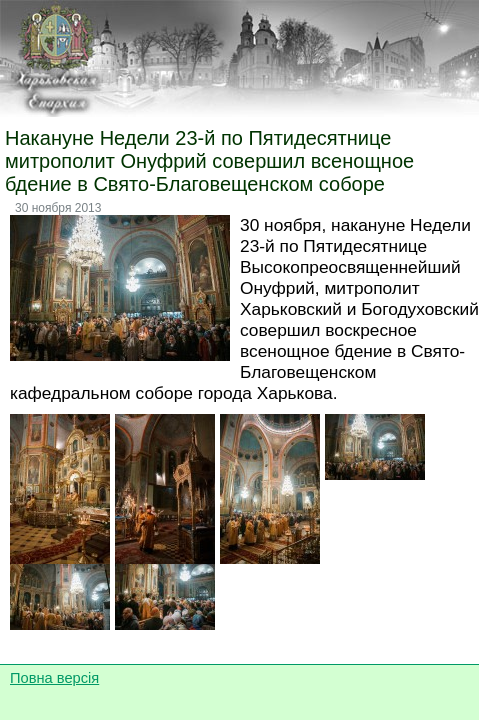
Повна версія (54, 678)
